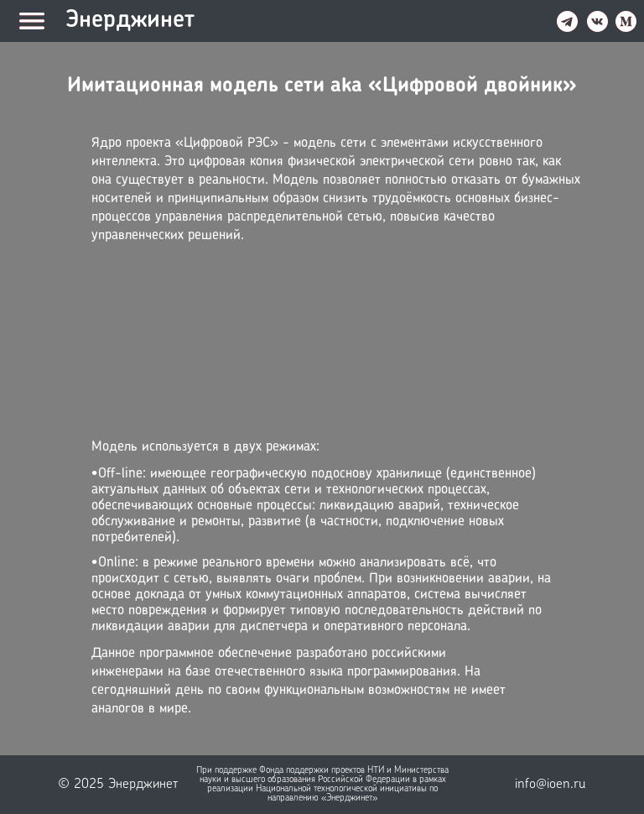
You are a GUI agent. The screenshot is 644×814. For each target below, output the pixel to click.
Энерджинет (130, 21)
